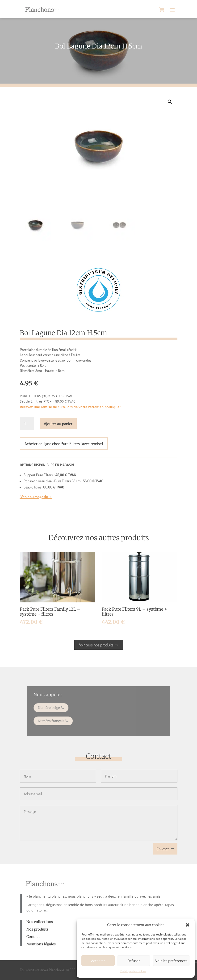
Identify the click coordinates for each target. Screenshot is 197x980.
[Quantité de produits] (27, 423)
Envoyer (163, 849)
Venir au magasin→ (36, 497)
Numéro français (58, 719)
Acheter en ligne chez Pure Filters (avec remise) (64, 444)
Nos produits (37, 929)
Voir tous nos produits (96, 645)
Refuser (134, 961)
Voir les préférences (171, 961)
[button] (188, 925)
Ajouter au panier (58, 423)
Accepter (98, 961)
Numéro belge (56, 708)
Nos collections (40, 922)
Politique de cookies (133, 971)
